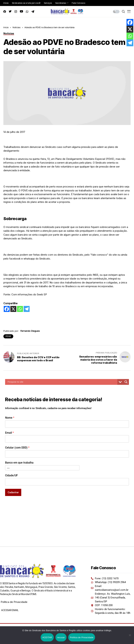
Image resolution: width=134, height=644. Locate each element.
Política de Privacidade (14, 602)
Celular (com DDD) (17, 448)
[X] (13, 309)
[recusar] (130, 635)
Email (9, 433)
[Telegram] (27, 309)
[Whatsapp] (20, 309)
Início (6, 27)
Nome (10, 418)
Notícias (16, 27)
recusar (61, 637)
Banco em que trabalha (19, 463)
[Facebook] (7, 309)
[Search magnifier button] (126, 382)
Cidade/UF (11, 475)
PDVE (8, 336)
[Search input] (62, 382)
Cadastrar (13, 492)
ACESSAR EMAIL (10, 610)
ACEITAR (47, 637)
